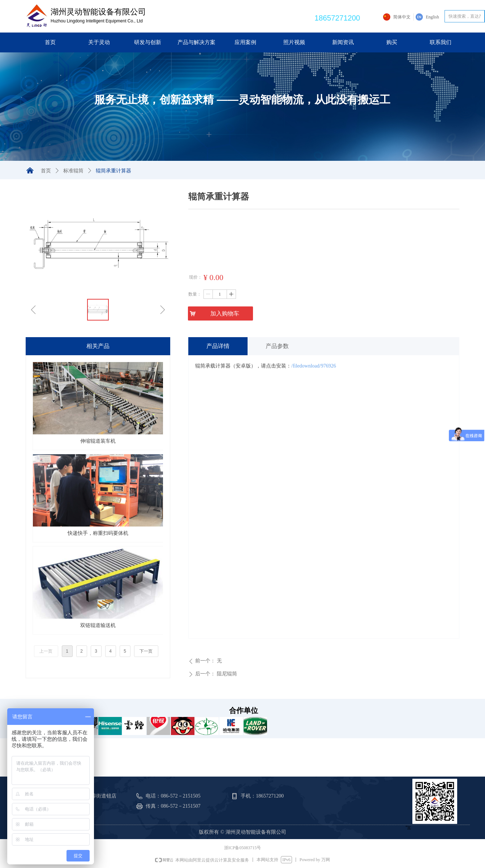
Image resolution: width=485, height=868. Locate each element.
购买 (392, 42)
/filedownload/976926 (314, 366)
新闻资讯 (343, 42)
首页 (50, 42)
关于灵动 (99, 42)
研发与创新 (148, 42)
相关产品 (98, 346)
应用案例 (245, 42)
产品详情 (218, 346)
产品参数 (277, 346)
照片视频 (294, 42)
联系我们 (441, 42)
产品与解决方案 (196, 42)
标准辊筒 (73, 171)
